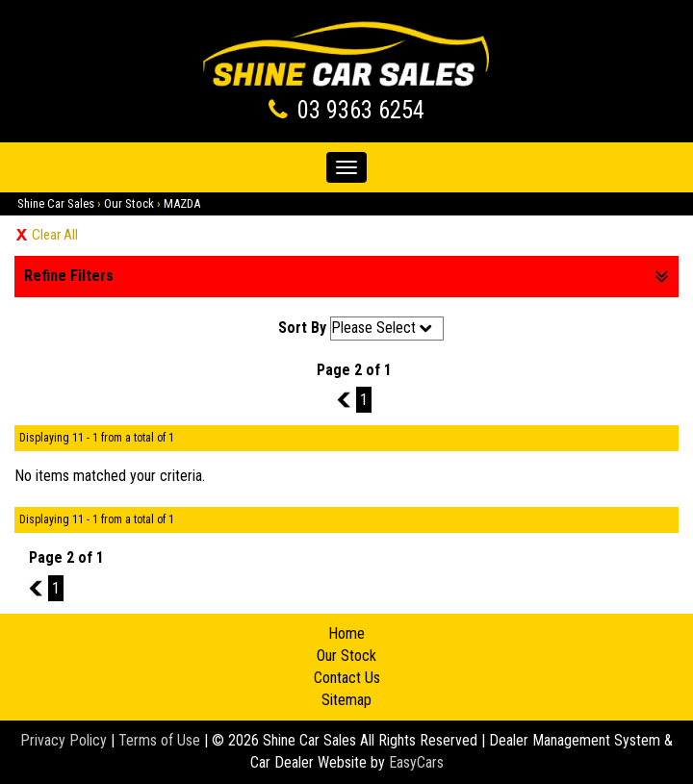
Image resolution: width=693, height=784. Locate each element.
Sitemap (346, 700)
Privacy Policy (65, 740)
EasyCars (416, 762)
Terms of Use (161, 740)
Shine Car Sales (56, 203)
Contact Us (347, 678)
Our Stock (129, 203)
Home (346, 633)
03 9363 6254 (361, 110)
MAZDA (182, 203)
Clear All (55, 235)
